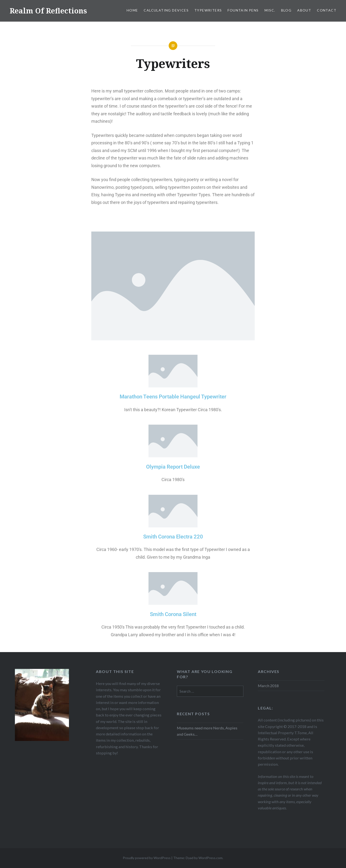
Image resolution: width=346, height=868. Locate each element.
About (304, 10)
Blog (286, 10)
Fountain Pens (243, 10)
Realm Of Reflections (48, 11)
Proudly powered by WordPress (147, 858)
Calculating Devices (166, 10)
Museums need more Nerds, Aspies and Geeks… (207, 731)
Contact (327, 10)
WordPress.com (210, 858)
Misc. (270, 10)
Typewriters (208, 10)
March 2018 (268, 686)
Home (132, 10)
